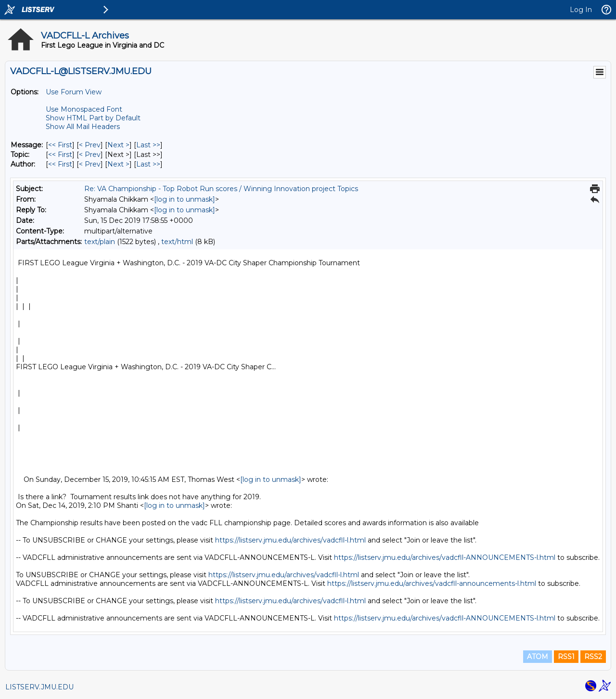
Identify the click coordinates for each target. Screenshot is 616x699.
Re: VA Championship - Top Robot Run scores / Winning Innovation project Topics (221, 189)
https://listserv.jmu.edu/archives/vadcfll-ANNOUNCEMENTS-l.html (445, 557)
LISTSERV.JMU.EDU (39, 687)
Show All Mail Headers (83, 127)
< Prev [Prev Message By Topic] (90, 155)
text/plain (100, 242)
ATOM (538, 657)
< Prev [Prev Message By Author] (90, 164)
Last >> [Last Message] (148, 145)
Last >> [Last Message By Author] (148, 164)
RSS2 (593, 657)
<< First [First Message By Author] (60, 164)
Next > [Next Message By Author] (118, 164)
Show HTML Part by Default (93, 118)
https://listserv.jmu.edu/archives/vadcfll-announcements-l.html (432, 583)
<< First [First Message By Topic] (60, 155)
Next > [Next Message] (118, 145)
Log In (581, 10)
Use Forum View (74, 92)
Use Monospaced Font (84, 109)
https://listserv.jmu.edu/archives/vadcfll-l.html (290, 540)
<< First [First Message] (60, 145)
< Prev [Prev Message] (90, 145)
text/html (177, 242)
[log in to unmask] (185, 199)
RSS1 (566, 657)
